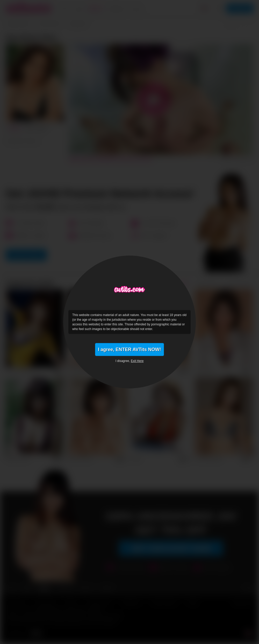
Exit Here (137, 361)
